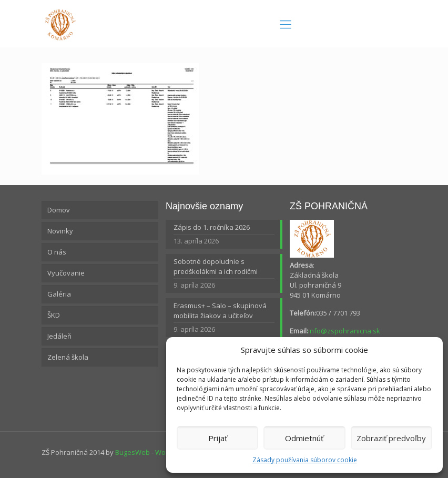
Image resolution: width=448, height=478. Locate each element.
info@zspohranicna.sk (344, 331)
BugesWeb (133, 452)
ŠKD (54, 315)
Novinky (60, 231)
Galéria (59, 294)
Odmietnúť (304, 438)
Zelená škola (68, 357)
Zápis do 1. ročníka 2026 (212, 227)
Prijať (218, 438)
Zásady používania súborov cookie (305, 460)
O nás (57, 252)
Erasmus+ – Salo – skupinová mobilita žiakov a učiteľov (220, 311)
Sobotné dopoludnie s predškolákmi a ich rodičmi (216, 266)
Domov (59, 210)
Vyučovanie (66, 273)
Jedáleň (59, 336)
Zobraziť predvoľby (391, 438)
